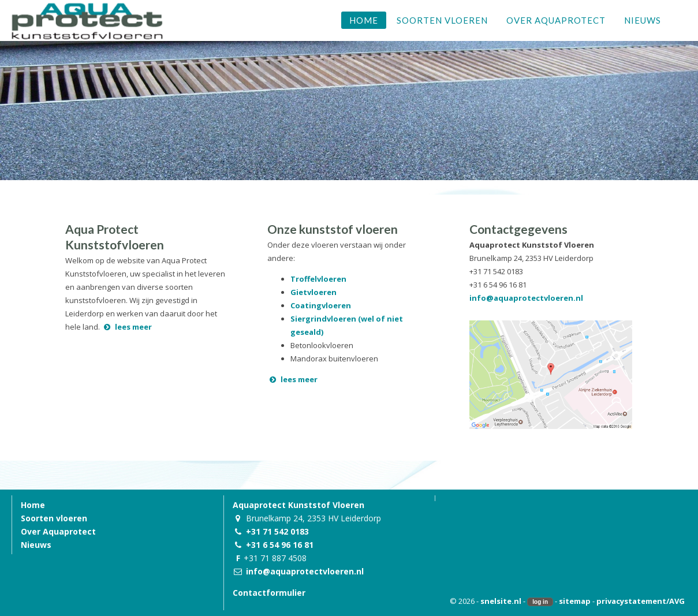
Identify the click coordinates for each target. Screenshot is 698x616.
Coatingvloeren (321, 305)
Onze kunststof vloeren (333, 229)
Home (33, 505)
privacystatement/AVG (641, 601)
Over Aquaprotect (58, 531)
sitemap (575, 601)
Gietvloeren (313, 292)
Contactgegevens (518, 229)
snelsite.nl (501, 601)
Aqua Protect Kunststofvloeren (115, 237)
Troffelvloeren (318, 279)
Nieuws (36, 545)
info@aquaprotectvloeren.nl (526, 298)
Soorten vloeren (54, 518)
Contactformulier (269, 593)
